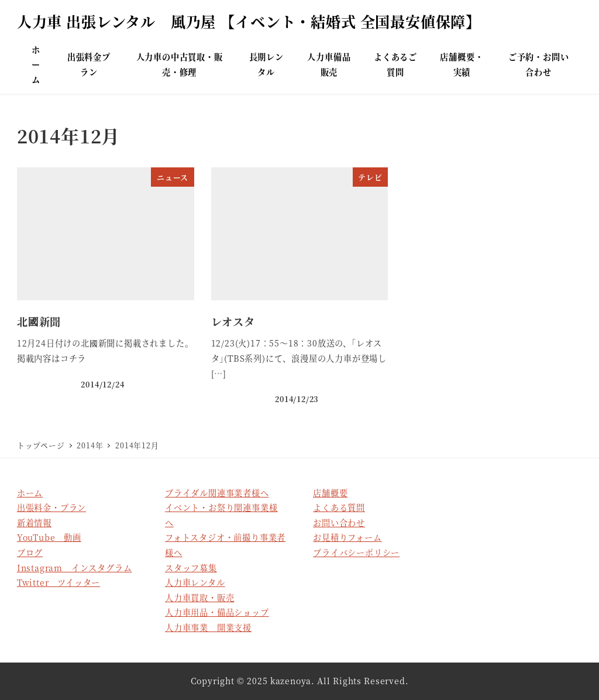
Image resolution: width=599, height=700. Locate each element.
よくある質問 (339, 507)
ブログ (30, 553)
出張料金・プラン (51, 507)
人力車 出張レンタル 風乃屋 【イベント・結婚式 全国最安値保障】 (249, 21)
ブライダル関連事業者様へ (217, 493)
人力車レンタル (195, 582)
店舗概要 (330, 493)
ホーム (30, 493)
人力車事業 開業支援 (208, 627)
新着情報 (34, 523)
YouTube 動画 (49, 537)
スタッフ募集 (191, 568)
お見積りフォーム (347, 537)
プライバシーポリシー (356, 553)
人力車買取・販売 (199, 598)
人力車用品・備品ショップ (217, 612)
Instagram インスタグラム (75, 568)
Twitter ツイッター (58, 582)
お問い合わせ (339, 523)
